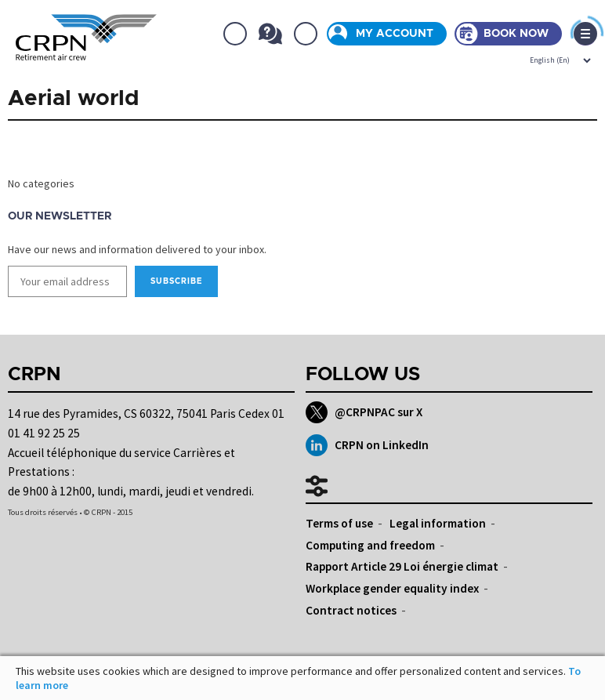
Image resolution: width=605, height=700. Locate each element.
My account (395, 34)
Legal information (438, 523)
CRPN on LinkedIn (367, 445)
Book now (516, 34)
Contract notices (351, 610)
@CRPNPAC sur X (364, 412)
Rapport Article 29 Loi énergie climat (402, 566)
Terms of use (339, 523)
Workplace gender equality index (392, 588)
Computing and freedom (370, 545)
